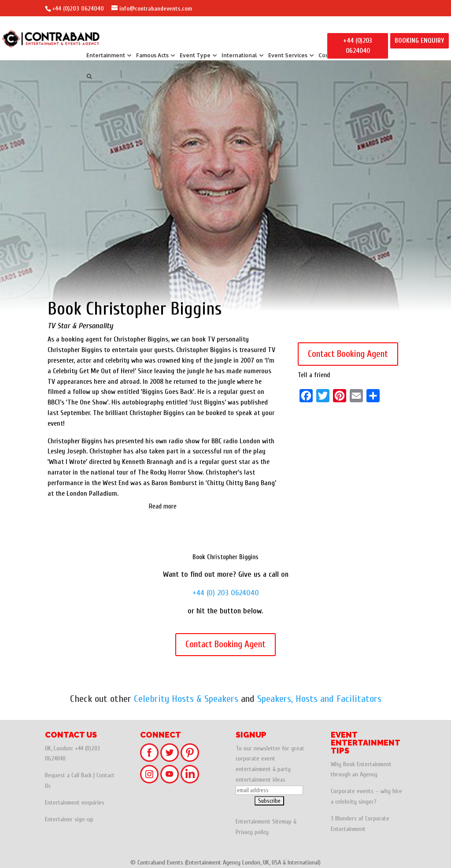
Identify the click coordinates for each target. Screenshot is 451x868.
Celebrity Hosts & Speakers (186, 699)
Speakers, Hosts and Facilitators (319, 699)
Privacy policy (252, 832)
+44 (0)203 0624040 (78, 9)
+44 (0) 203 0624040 (226, 593)
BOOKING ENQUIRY (420, 41)
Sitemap (282, 822)
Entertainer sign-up (69, 819)
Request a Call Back (68, 775)
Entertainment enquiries (75, 803)
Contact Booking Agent (348, 354)
